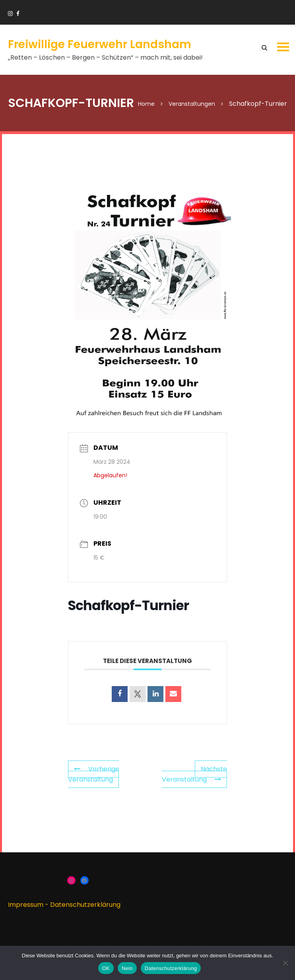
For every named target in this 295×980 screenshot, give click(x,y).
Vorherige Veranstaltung (94, 774)
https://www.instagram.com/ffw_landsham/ (10, 14)
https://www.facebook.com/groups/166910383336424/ (18, 14)
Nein (127, 968)
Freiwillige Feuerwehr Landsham (100, 44)
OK (106, 968)
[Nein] (285, 963)
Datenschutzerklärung (85, 905)
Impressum (26, 905)
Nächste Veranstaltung (194, 774)
